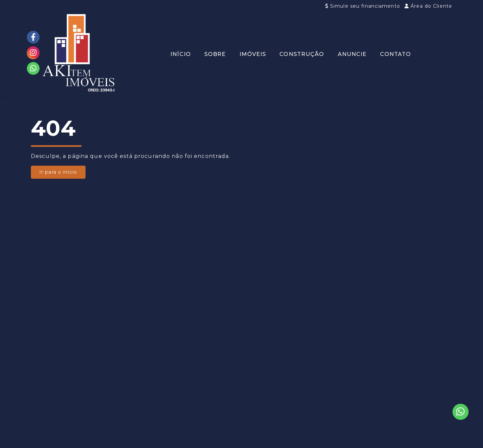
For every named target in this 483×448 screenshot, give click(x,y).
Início (181, 54)
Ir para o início (58, 172)
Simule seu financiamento (364, 6)
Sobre (215, 54)
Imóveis (253, 54)
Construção (302, 54)
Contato (395, 54)
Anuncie (352, 54)
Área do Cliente (428, 6)
